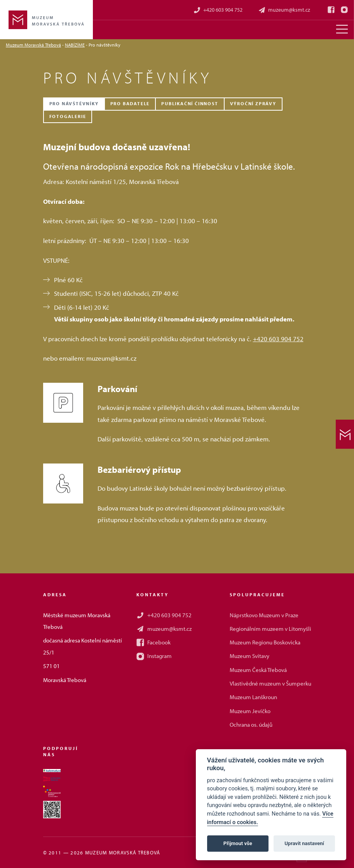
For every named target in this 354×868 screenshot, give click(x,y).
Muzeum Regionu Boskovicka (265, 642)
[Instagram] (344, 10)
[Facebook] (331, 10)
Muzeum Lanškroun (253, 697)
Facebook (153, 642)
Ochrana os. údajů (251, 725)
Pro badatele (130, 103)
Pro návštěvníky (74, 103)
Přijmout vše (238, 843)
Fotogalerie (68, 116)
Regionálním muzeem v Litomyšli (270, 629)
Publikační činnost (190, 103)
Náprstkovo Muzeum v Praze (264, 615)
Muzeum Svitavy (249, 656)
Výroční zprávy (253, 103)
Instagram (154, 656)
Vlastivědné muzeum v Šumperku (270, 683)
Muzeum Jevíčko (250, 711)
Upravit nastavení (304, 843)
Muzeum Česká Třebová (258, 670)
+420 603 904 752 (218, 10)
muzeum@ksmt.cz (284, 10)
